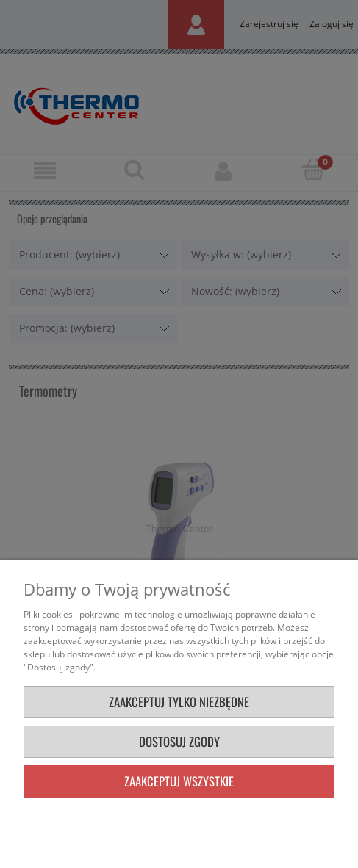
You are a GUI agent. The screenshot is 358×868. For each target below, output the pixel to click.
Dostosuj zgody (179, 741)
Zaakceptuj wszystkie (179, 781)
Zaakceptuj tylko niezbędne (179, 702)
